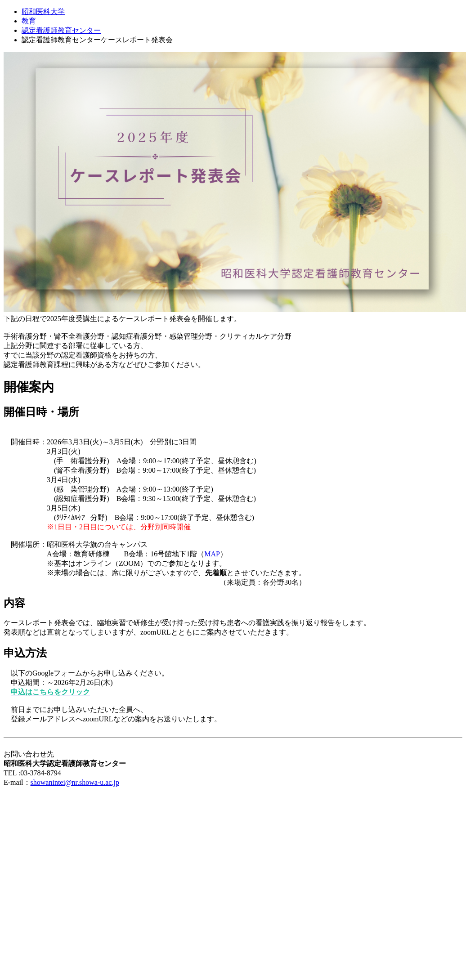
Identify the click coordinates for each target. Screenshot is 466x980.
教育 (29, 21)
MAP (212, 554)
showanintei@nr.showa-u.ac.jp (75, 782)
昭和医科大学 (43, 11)
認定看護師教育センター (61, 30)
